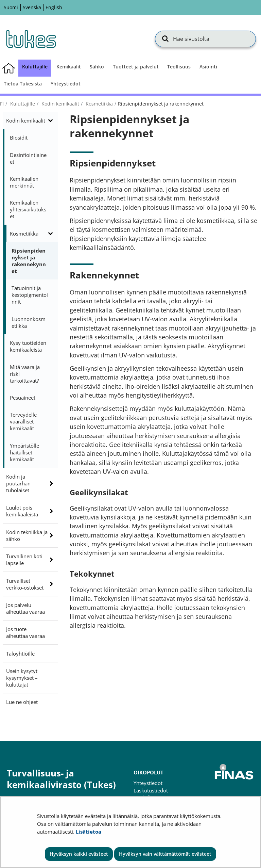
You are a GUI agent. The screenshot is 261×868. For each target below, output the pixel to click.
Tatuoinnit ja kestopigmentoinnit (30, 295)
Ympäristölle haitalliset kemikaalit (24, 452)
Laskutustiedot (151, 790)
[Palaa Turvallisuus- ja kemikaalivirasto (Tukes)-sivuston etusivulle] (31, 39)
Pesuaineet (23, 398)
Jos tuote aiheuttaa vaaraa (25, 632)
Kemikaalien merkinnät (24, 182)
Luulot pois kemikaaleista (22, 511)
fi (2, 104)
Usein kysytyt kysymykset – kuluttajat (22, 678)
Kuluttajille (22, 104)
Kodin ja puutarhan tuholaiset (18, 483)
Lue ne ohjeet (22, 702)
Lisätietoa (89, 832)
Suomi (11, 7)
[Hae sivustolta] (205, 39)
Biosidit (19, 138)
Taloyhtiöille (20, 654)
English (54, 7)
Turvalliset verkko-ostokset (25, 584)
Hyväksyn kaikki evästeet (79, 854)
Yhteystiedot (148, 783)
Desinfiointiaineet (28, 158)
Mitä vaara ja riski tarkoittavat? (25, 374)
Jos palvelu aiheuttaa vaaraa (25, 608)
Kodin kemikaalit (60, 104)
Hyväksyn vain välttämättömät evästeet (165, 854)
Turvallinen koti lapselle (24, 560)
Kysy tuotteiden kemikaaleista (28, 346)
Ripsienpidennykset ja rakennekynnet (29, 261)
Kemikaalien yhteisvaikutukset (28, 209)
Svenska (32, 7)
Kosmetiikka (99, 104)
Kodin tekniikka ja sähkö (27, 535)
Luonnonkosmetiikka (29, 322)
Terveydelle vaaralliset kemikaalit (23, 421)
